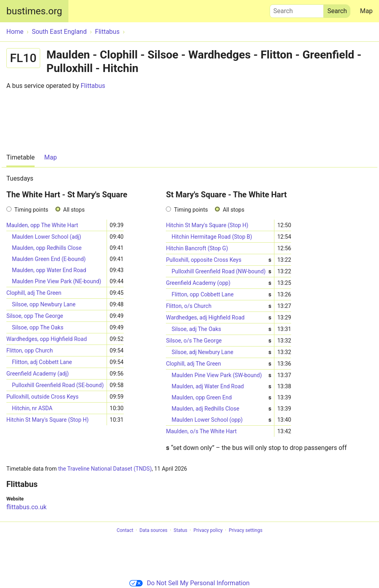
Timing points (31, 210)
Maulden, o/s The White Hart (201, 431)
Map (366, 11)
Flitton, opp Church (30, 350)
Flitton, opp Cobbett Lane (221, 295)
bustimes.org (34, 11)
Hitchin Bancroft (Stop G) (197, 248)
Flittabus (93, 86)
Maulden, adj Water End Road (221, 386)
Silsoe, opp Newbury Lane (44, 304)
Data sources (154, 530)
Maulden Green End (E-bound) (49, 259)
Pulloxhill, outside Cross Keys (42, 397)
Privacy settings (246, 530)
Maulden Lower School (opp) (221, 420)
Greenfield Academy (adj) (38, 374)
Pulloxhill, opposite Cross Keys (219, 260)
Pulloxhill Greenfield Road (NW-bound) (221, 272)
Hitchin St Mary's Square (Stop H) (48, 420)
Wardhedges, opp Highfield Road (47, 339)
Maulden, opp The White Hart (42, 225)
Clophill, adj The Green (34, 293)
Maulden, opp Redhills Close (47, 248)
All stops (74, 210)
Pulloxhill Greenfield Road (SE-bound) (58, 385)
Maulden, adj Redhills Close (221, 409)
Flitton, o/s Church (219, 306)
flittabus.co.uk (26, 507)
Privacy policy (208, 530)
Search (297, 9)
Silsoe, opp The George (35, 316)
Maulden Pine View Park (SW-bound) (221, 375)
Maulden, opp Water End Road (49, 270)
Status (181, 530)
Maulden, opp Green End (221, 398)
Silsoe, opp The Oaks (38, 327)
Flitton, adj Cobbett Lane (42, 362)
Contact (125, 530)
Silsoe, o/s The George (219, 341)
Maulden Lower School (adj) (47, 237)
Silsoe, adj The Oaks (221, 329)
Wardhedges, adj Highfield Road (219, 318)
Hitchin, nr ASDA (32, 408)
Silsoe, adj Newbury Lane (221, 352)
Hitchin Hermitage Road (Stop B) (212, 237)
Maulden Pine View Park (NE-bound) (56, 281)
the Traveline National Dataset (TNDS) (105, 469)
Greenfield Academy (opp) (219, 283)
